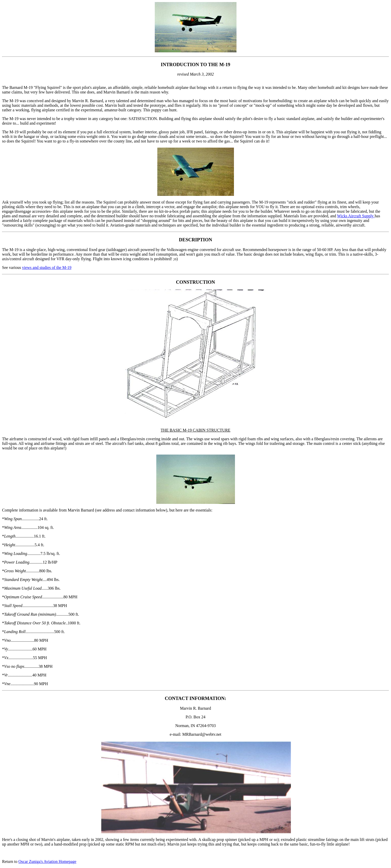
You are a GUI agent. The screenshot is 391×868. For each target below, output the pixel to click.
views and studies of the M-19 (47, 267)
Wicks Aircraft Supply (356, 216)
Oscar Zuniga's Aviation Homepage (47, 861)
